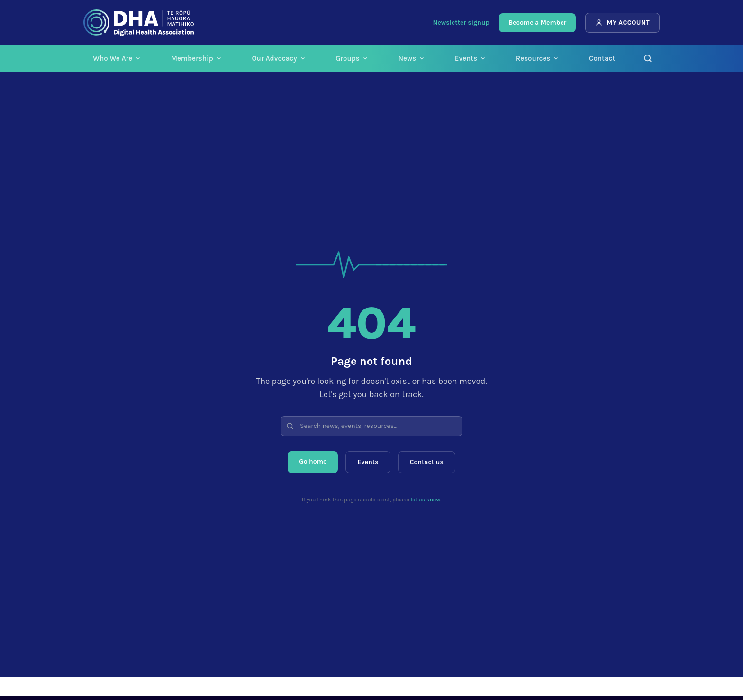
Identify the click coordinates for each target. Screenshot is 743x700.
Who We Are (117, 58)
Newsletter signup (461, 23)
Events (470, 58)
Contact (602, 58)
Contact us (427, 462)
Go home (313, 461)
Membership (196, 58)
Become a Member (537, 23)
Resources (537, 58)
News (411, 58)
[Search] (648, 58)
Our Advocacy (278, 58)
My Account (622, 23)
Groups (352, 58)
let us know (426, 500)
